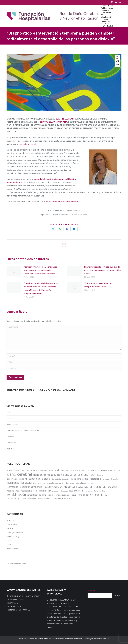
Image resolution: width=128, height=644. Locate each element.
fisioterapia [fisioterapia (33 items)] (96, 479)
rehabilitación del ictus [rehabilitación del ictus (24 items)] (65, 495)
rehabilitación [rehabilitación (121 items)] (16, 495)
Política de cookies (101, 639)
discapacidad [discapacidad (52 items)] (33, 479)
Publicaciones (12, 425)
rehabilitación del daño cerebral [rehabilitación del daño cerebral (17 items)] (40, 495)
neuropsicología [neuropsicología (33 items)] (24, 491)
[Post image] (14, 271)
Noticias (60, 639)
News (9, 419)
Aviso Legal (88, 639)
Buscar (118, 595)
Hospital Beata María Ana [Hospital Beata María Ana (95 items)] (81, 487)
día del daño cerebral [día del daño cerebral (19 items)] (80, 479)
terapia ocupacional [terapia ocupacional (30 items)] (17, 499)
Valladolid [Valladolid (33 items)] (67, 499)
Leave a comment (73, 211)
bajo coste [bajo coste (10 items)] (85, 470)
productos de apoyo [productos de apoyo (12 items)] (60, 491)
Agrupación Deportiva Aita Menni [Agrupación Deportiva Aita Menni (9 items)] (38, 470)
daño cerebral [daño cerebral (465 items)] (19, 474)
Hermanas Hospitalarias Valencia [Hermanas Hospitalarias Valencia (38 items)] (25, 487)
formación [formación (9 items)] (106, 479)
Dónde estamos (49, 639)
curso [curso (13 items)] (118, 470)
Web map (11, 449)
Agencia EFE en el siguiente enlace (62, 201)
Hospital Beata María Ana (53, 122)
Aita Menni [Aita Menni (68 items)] (58, 470)
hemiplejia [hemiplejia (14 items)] (115, 479)
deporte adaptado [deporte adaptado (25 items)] (15, 479)
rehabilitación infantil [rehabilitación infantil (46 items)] (90, 495)
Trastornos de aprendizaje (79, 215)
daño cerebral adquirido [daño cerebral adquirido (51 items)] (48, 475)
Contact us (11, 443)
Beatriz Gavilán (65, 119)
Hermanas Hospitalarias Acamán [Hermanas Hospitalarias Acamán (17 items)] (51, 483)
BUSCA (91, 590)
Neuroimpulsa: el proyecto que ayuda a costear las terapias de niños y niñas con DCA (103, 270)
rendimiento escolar (28, 144)
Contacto (38, 639)
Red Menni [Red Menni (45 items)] (75, 491)
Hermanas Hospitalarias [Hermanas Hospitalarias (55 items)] (21, 483)
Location (10, 437)
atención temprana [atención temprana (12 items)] (73, 470)
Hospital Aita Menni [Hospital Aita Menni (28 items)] (53, 487)
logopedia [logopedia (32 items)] (112, 487)
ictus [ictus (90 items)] (102, 487)
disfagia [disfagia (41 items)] (46, 479)
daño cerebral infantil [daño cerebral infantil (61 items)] (76, 475)
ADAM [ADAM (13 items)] (17, 470)
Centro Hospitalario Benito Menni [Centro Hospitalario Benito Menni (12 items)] (102, 470)
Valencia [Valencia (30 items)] (57, 499)
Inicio (9, 412)
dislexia (48, 215)
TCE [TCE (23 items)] (105, 495)
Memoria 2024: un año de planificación (23, 431)
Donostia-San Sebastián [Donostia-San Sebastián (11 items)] (61, 479)
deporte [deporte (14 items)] (100, 475)
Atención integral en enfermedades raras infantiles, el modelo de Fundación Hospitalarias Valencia (40, 270)
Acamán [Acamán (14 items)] (10, 470)
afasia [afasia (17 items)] (23, 470)
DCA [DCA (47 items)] (93, 475)
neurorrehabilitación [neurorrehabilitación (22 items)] (42, 491)
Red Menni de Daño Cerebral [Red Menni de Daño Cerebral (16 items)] (94, 491)
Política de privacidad (74, 639)
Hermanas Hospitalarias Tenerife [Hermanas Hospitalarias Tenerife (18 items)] (79, 483)
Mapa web (29, 639)
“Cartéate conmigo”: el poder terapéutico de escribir (98, 285)
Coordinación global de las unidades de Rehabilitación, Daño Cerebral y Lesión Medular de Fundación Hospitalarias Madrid (41, 288)
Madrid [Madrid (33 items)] (11, 491)
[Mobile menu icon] (120, 16)
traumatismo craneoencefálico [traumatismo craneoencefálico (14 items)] (40, 499)
